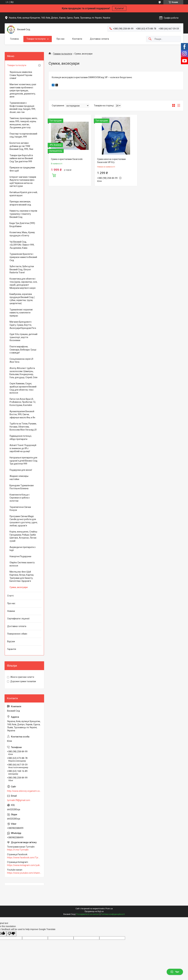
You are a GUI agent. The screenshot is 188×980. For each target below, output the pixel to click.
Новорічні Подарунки (20, 556)
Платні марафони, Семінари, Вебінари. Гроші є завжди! (23, 350)
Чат (175, 972)
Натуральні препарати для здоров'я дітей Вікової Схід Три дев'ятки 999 (23, 461)
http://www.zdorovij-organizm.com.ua (24, 791)
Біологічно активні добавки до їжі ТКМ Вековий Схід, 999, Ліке (21, 146)
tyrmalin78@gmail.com (19, 800)
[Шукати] (150, 39)
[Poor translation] (11, 934)
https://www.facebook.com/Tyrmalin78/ (24, 858)
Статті (10, 596)
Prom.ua (109, 909)
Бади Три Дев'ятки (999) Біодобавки (22, 225)
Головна (14, 39)
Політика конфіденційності (113, 914)
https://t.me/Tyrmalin (18, 850)
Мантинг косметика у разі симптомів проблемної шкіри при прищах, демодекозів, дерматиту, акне (23, 91)
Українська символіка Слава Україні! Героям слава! (21, 75)
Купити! (119, 8)
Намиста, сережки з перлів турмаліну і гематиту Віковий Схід (23, 214)
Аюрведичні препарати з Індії (23, 549)
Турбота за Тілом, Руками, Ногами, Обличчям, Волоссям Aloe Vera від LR (23, 427)
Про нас (60, 39)
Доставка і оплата (99, 39)
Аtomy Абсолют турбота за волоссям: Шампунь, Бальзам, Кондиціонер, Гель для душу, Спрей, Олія (23, 373)
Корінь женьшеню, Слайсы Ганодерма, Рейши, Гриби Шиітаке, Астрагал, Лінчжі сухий (23, 536)
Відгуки (11, 641)
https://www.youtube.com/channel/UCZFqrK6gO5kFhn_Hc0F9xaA (24, 873)
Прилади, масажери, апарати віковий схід (20, 203)
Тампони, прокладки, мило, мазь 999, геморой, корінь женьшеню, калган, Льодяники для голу (24, 123)
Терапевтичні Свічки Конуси (20, 509)
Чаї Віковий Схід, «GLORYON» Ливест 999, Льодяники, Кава (22, 245)
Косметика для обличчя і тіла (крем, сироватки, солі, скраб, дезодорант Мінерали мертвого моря (23, 283)
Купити (54, 175)
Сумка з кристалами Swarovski (67, 159)
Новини (11, 611)
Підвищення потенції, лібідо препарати (21, 438)
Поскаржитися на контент (88, 914)
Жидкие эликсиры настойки (19, 478)
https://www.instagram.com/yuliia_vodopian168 (24, 865)
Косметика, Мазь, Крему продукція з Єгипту (22, 234)
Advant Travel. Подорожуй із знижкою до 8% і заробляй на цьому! (23, 448)
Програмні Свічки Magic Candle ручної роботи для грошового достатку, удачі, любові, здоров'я (24, 521)
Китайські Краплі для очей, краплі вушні (24, 194)
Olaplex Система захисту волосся (22, 564)
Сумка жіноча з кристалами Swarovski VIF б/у (111, 161)
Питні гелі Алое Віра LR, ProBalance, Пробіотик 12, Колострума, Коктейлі (23, 402)
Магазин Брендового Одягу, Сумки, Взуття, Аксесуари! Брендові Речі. (23, 325)
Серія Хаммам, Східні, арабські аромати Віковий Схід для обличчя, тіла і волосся (23, 388)
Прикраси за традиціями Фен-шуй (22, 169)
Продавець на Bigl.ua (94, 911)
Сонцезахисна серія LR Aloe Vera (21, 360)
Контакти (77, 39)
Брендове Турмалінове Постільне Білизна (22, 487)
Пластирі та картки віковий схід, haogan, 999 (23, 135)
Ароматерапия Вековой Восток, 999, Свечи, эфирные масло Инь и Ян (22, 414)
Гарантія (12, 649)
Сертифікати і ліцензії (18, 619)
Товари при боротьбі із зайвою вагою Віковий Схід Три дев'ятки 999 (21, 158)
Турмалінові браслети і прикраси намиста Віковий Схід (23, 257)
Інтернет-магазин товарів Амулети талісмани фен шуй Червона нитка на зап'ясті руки (23, 182)
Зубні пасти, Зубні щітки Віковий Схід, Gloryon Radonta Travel (22, 269)
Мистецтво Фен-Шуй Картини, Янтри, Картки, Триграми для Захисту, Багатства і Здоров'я (22, 576)
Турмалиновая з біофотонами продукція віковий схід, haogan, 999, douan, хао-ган (23, 108)
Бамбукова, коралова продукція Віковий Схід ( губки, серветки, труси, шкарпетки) (22, 299)
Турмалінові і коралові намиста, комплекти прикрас (21, 313)
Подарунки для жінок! (21, 470)
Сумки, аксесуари (19, 587)
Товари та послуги (36, 39)
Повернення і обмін (17, 634)
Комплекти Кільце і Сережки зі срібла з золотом (20, 498)
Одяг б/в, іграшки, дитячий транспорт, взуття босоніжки (23, 337)
